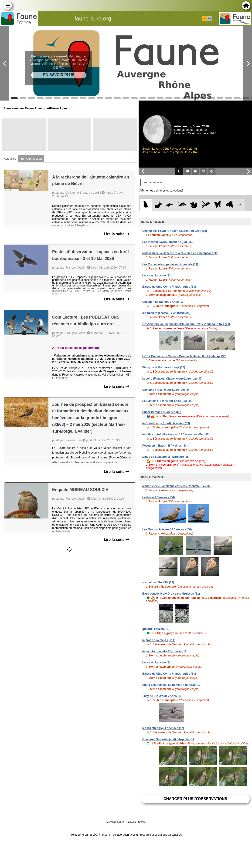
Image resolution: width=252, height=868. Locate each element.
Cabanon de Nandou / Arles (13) (163, 302)
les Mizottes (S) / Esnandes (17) (163, 728)
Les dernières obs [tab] (154, 182)
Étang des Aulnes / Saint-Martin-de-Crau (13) (172, 685)
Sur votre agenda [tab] (31, 159)
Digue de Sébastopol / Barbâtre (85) (166, 457)
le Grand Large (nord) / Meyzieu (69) (166, 423)
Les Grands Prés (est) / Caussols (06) (167, 529)
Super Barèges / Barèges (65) (162, 412)
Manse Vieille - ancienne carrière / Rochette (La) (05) (177, 486)
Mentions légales (115, 822)
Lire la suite (117, 234)
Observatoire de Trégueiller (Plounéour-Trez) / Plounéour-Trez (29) (186, 324)
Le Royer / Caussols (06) (158, 497)
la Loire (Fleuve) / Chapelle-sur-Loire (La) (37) (172, 379)
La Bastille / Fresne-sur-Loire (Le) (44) (167, 401)
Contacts (131, 822)
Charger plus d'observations (195, 799)
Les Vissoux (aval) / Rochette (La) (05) (167, 242)
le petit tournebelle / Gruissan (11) (165, 651)
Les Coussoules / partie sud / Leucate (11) (170, 264)
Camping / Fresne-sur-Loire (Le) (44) (166, 390)
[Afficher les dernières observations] (161, 191)
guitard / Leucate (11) (156, 629)
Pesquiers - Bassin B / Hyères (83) (165, 446)
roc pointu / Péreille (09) (158, 582)
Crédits (142, 822)
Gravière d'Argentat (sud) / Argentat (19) (169, 739)
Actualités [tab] (10, 159)
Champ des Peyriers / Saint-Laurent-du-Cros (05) (175, 231)
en (209, 19)
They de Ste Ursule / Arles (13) (162, 696)
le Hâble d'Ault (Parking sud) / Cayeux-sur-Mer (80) (176, 434)
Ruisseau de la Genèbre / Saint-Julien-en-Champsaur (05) (180, 253)
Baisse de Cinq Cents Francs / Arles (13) (169, 287)
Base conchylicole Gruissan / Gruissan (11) (171, 594)
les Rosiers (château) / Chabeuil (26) (166, 313)
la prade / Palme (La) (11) (159, 640)
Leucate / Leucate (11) (157, 276)
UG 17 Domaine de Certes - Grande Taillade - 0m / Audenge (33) (184, 356)
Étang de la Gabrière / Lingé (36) (164, 367)
